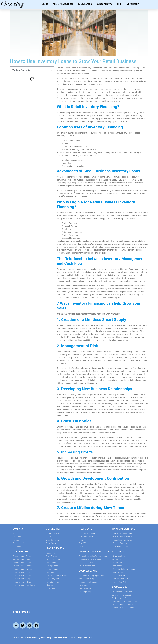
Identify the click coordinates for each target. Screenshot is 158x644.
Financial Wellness (63, 4)
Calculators (85, 4)
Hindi (120, 4)
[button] (51, 70)
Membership (133, 4)
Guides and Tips (104, 4)
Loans (45, 4)
